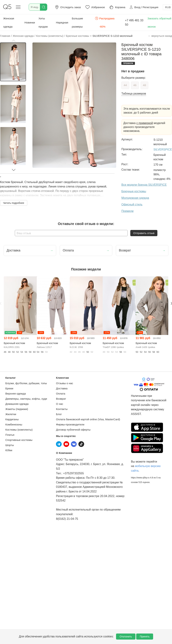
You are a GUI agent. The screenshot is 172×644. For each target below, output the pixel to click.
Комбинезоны (14, 424)
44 (125, 85)
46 (135, 85)
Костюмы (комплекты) (19, 430)
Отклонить (126, 637)
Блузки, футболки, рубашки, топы (26, 383)
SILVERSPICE (163, 150)
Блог (59, 414)
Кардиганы (12, 419)
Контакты (62, 409)
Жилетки (11, 414)
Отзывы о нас (65, 383)
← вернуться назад (160, 36)
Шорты (10, 445)
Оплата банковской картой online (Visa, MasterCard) (88, 419)
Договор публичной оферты (73, 430)
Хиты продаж (43, 22)
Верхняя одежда (16, 394)
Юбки (9, 450)
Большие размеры (77, 22)
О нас (60, 404)
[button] (14, 41)
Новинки (30, 22)
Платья (10, 435)
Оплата (61, 394)
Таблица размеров (134, 94)
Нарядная (62, 22)
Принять (145, 637)
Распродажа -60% (105, 22)
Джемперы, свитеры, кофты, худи (26, 399)
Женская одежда (9, 22)
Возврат (61, 399)
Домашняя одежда (17, 404)
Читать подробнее (14, 203)
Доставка (62, 388)
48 (145, 85)
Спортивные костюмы (19, 440)
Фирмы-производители (70, 424)
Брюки (9, 388)
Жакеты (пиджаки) (17, 409)
